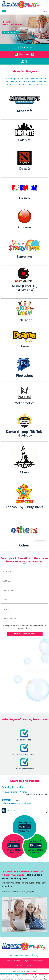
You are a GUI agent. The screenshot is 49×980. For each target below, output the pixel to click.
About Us (20, 966)
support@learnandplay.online (22, 955)
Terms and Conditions (14, 961)
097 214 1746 (27, 47)
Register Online (10, 33)
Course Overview (37, 961)
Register (29, 966)
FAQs (26, 961)
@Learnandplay (24, 54)
